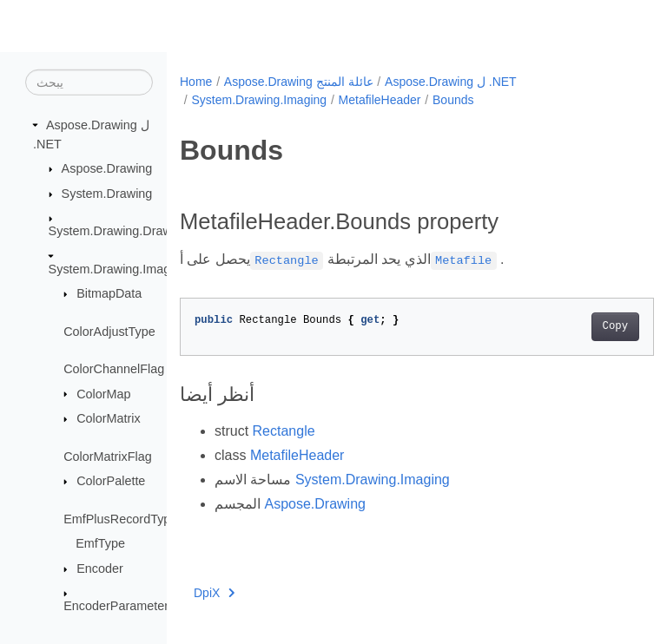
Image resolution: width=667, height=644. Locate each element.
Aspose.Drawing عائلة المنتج (299, 82)
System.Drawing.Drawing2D (127, 231)
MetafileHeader (380, 100)
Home (196, 82)
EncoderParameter (116, 606)
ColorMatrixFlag (108, 456)
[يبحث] (89, 82)
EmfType (100, 543)
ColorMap (103, 393)
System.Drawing (107, 194)
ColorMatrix (109, 418)
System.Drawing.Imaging (118, 268)
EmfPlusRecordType (120, 519)
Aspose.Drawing (107, 168)
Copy (581, 326)
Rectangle (284, 431)
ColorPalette (111, 481)
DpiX (215, 593)
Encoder (100, 568)
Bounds (453, 100)
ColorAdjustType (109, 331)
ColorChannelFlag (114, 369)
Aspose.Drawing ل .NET (451, 82)
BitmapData (109, 293)
